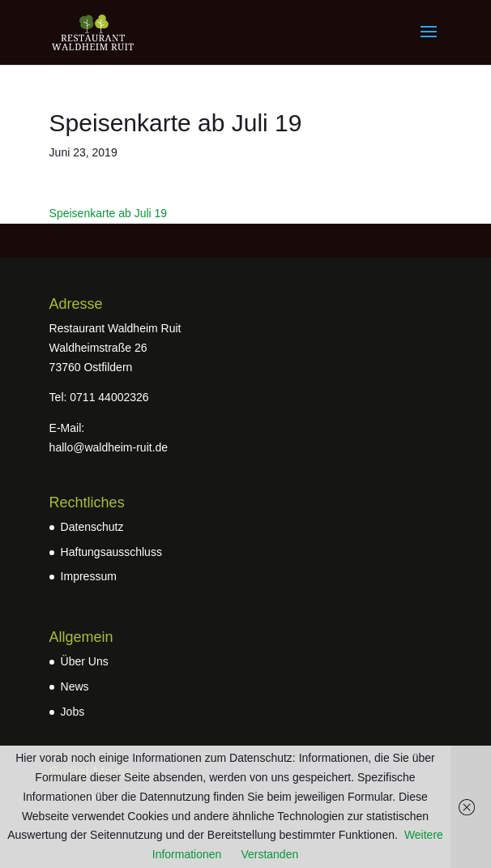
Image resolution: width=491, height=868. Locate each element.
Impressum (89, 576)
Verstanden (269, 854)
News (75, 686)
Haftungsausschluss (111, 552)
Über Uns (85, 661)
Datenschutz (92, 527)
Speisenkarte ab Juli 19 (109, 213)
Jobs (73, 712)
